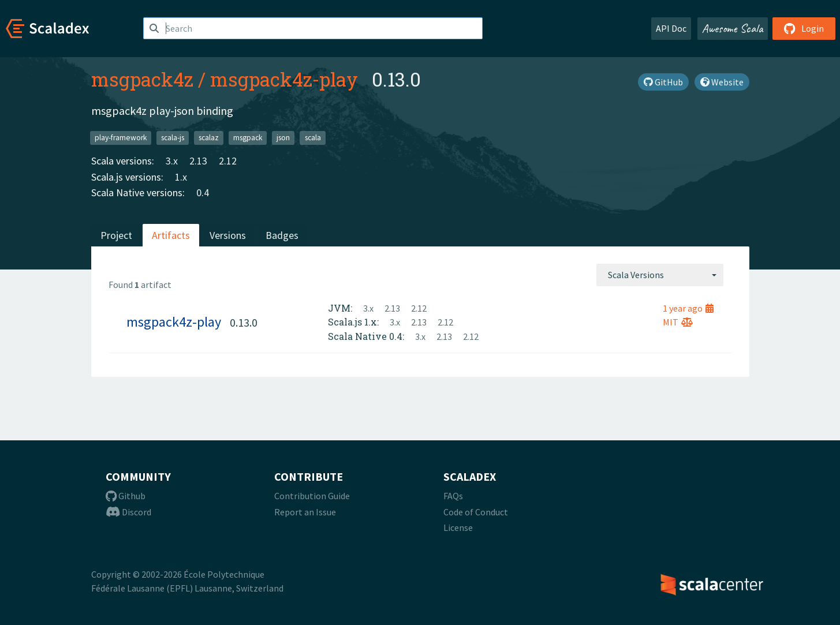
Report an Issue (305, 512)
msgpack (248, 138)
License (458, 527)
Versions (228, 235)
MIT (678, 322)
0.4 (203, 192)
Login (804, 28)
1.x (181, 177)
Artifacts (171, 235)
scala (313, 138)
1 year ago (688, 308)
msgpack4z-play (284, 79)
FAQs (453, 496)
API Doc (671, 28)
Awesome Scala (733, 28)
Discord (128, 512)
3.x (172, 161)
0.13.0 (244, 322)
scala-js (173, 138)
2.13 (198, 161)
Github (126, 496)
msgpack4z (142, 79)
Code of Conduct (476, 512)
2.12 (228, 161)
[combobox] (660, 275)
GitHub (663, 82)
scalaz (209, 138)
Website (722, 82)
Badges (282, 235)
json (283, 138)
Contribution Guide (312, 496)
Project (116, 235)
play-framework (121, 138)
